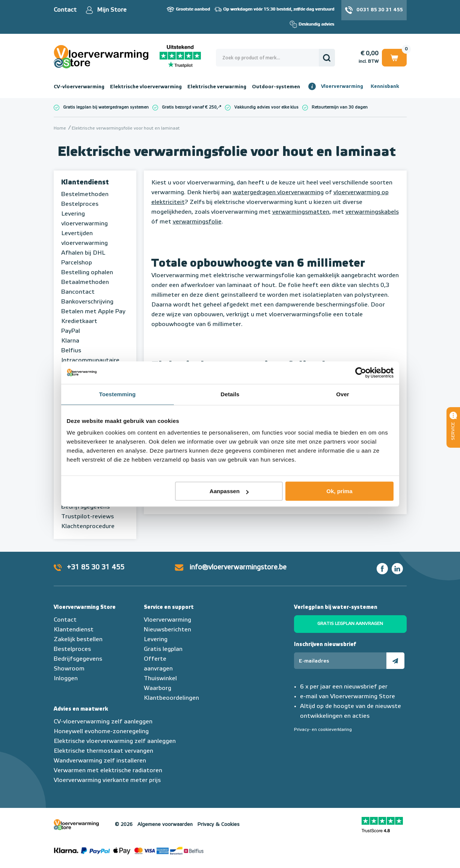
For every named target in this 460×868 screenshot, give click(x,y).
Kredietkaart (79, 322)
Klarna (70, 341)
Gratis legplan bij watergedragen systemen (106, 107)
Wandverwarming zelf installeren (100, 761)
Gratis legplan (163, 649)
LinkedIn (397, 569)
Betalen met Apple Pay (93, 312)
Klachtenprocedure (88, 527)
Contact (65, 10)
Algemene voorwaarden (165, 825)
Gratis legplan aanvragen (350, 624)
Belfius (71, 351)
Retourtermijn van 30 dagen (340, 107)
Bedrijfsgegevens (85, 507)
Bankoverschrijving (87, 302)
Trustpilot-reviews (87, 517)
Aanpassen (229, 491)
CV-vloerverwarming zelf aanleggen (103, 722)
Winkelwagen (394, 57)
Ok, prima (339, 491)
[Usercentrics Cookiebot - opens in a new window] (361, 373)
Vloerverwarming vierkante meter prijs (107, 780)
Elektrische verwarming (217, 87)
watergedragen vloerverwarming (278, 193)
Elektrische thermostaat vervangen (103, 751)
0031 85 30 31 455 (380, 10)
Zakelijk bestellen (78, 640)
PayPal (71, 331)
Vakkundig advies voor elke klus (266, 107)
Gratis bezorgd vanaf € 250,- (191, 107)
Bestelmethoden (85, 195)
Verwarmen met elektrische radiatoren (108, 771)
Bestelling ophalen (87, 273)
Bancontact (78, 292)
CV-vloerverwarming (79, 87)
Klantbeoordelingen (171, 698)
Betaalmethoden (85, 282)
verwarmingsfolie (197, 222)
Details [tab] (230, 394)
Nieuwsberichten (167, 630)
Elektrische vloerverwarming (146, 87)
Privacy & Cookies (219, 825)
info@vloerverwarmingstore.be (238, 568)
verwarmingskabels (372, 212)
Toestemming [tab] (118, 394)
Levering (156, 640)
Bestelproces (80, 204)
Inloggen (66, 679)
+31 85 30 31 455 (96, 568)
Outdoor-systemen (276, 87)
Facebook (382, 569)
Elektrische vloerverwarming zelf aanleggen (115, 741)
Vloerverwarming (342, 87)
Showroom (69, 669)
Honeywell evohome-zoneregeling (101, 732)
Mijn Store (112, 10)
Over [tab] (343, 394)
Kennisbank (385, 87)
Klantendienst (85, 183)
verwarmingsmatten (301, 212)
